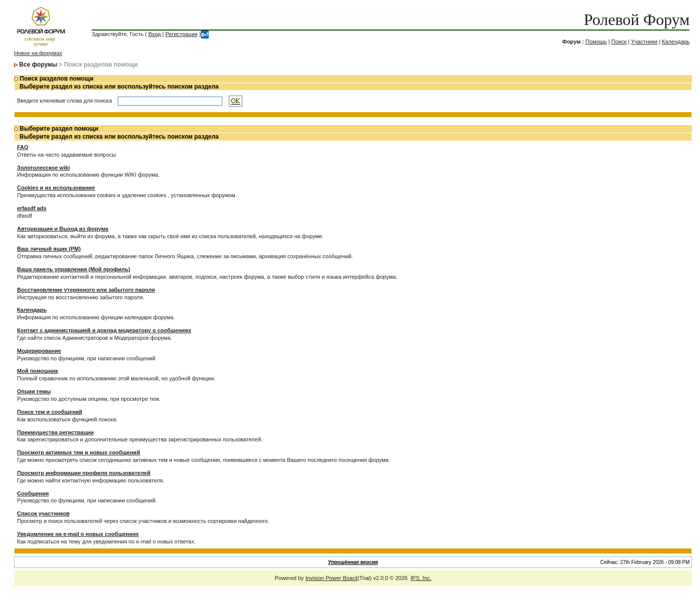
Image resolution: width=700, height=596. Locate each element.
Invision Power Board (331, 578)
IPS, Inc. (421, 578)
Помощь (596, 42)
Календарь (676, 42)
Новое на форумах (38, 53)
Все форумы (38, 65)
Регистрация (181, 34)
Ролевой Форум (637, 20)
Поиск (619, 42)
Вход (154, 34)
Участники (644, 42)
